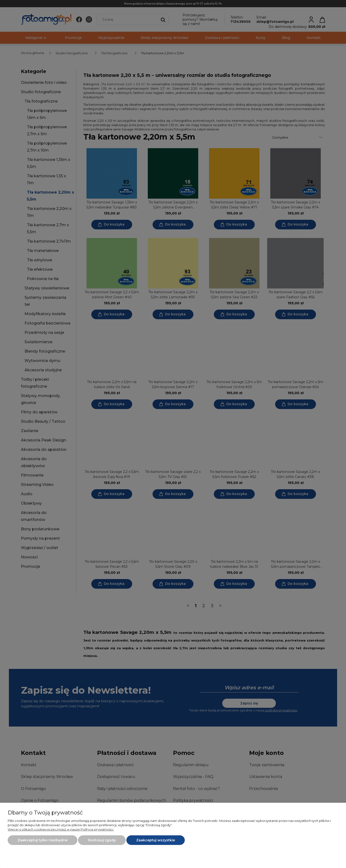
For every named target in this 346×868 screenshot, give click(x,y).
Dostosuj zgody (102, 840)
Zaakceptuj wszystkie (156, 840)
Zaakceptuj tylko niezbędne (43, 840)
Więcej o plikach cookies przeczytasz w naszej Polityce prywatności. (61, 829)
